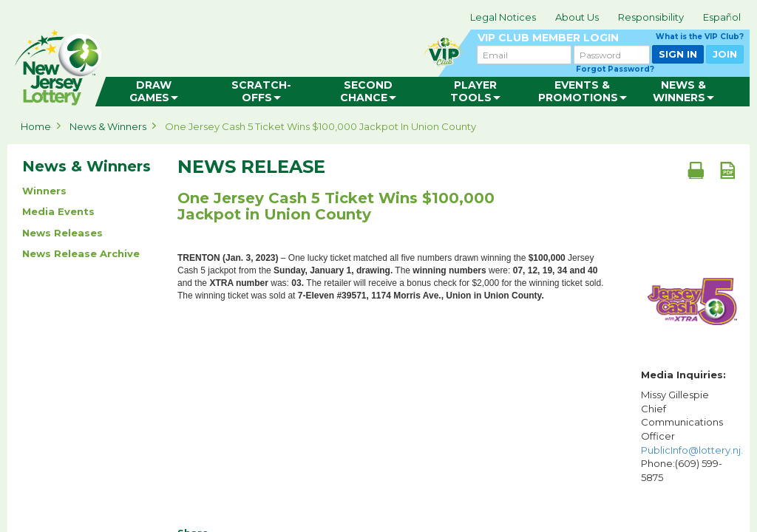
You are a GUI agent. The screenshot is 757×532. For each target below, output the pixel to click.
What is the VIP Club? (700, 37)
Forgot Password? (615, 69)
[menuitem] (154, 92)
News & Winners (108, 126)
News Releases (62, 233)
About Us (577, 17)
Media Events (58, 211)
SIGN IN (678, 54)
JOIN (725, 54)
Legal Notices (503, 17)
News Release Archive (81, 253)
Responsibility (651, 17)
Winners (44, 191)
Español (722, 17)
